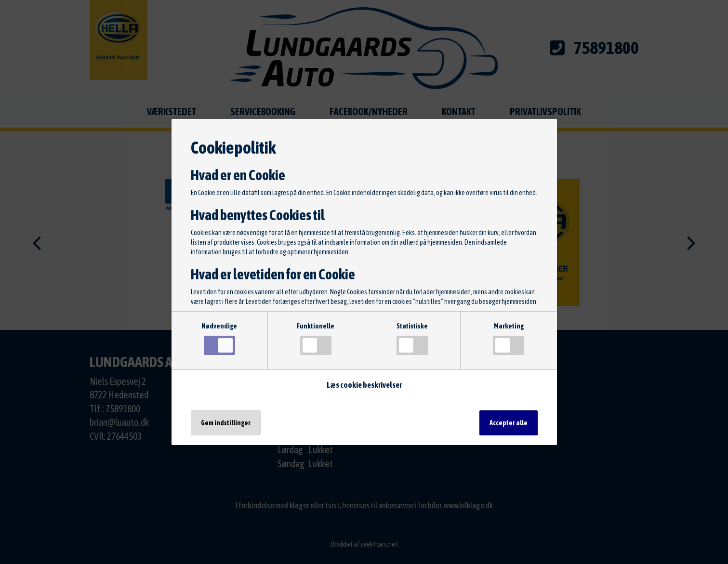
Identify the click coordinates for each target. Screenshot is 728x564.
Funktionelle (316, 339)
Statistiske (412, 339)
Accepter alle (509, 423)
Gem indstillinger (226, 423)
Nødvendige (219, 339)
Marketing (509, 339)
